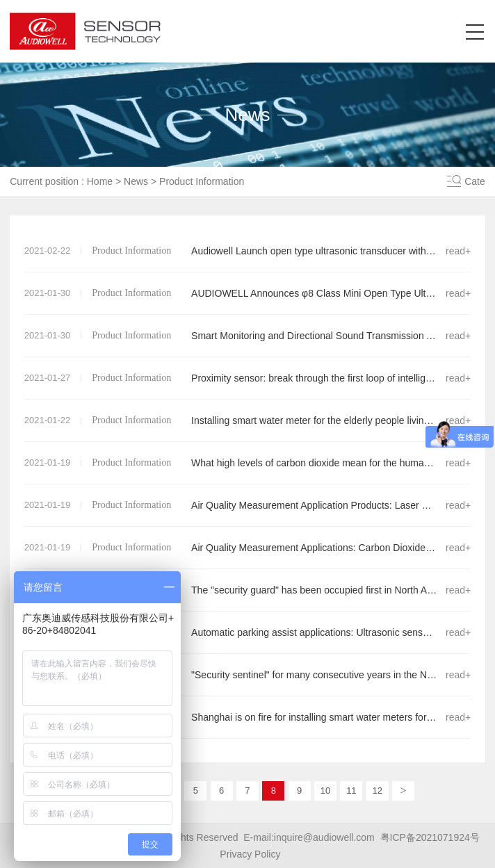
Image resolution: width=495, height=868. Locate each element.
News (136, 181)
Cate (475, 181)
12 (377, 791)
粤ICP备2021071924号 (430, 837)
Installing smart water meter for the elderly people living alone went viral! (248, 420)
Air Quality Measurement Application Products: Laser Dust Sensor (248, 505)
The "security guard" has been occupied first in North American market (248, 590)
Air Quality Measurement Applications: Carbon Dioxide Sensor (248, 548)
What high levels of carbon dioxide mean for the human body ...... (248, 463)
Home (100, 181)
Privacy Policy (250, 854)
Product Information (202, 181)
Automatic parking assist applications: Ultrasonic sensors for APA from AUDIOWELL (248, 632)
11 (351, 791)
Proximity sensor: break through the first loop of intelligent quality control (248, 378)
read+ (458, 251)
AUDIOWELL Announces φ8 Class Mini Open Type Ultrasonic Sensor (248, 293)
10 (325, 791)
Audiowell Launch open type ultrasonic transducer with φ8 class (248, 251)
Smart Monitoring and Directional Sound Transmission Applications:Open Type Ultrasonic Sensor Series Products (248, 336)
